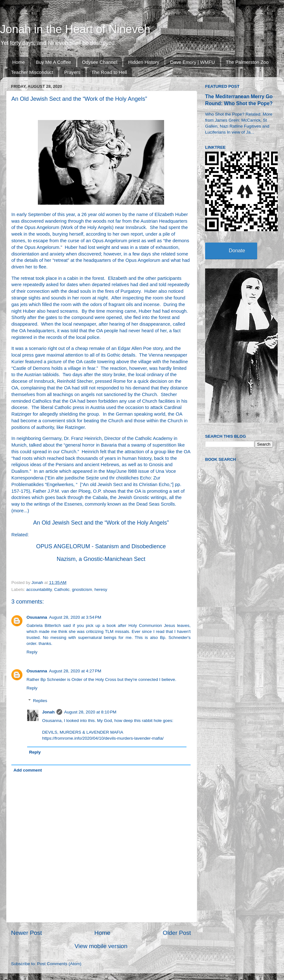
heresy (101, 589)
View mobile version (101, 946)
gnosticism (82, 589)
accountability (39, 589)
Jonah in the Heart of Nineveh (75, 29)
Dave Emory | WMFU (192, 62)
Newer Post (27, 933)
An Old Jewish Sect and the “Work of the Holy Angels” (101, 523)
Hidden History (144, 62)
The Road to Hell (109, 72)
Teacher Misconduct (32, 72)
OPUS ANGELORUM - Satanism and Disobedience (101, 546)
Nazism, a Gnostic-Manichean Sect (101, 559)
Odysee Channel (100, 62)
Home (19, 62)
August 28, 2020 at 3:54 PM (75, 617)
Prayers (72, 72)
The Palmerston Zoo (247, 62)
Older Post (177, 933)
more (18, 511)
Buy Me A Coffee (53, 62)
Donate (237, 251)
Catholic (62, 589)
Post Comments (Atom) (59, 964)
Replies (40, 701)
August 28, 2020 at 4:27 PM (75, 671)
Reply (32, 652)
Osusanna (37, 617)
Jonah (49, 712)
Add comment (28, 770)
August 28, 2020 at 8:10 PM (90, 712)
